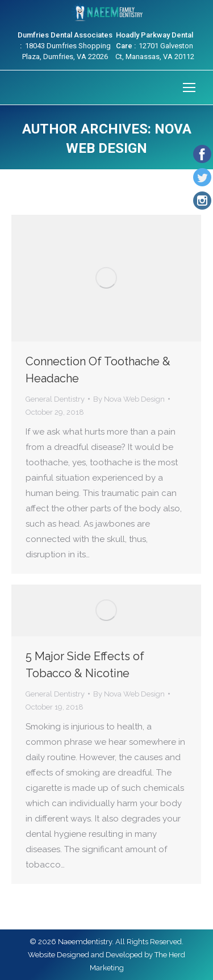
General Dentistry (55, 399)
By (129, 399)
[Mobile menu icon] (189, 87)
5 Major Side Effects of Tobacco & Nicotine (85, 665)
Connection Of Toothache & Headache (98, 370)
